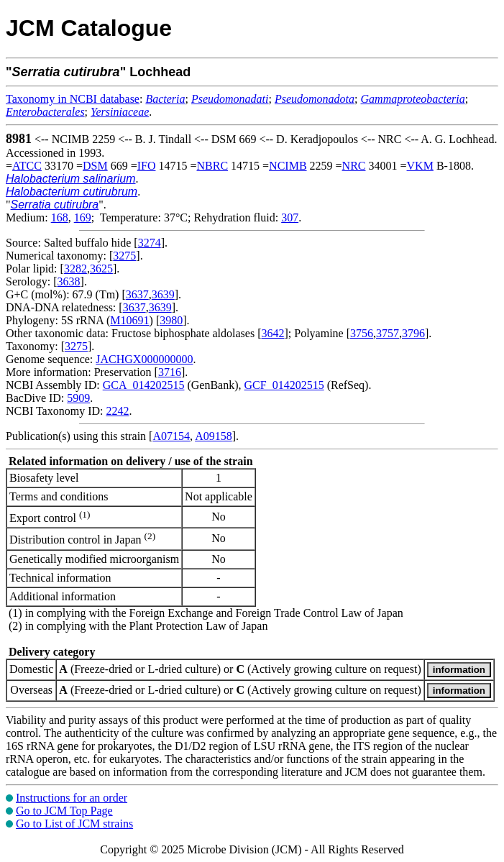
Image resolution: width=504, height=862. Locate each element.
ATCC (27, 166)
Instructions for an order (72, 798)
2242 (117, 411)
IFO (147, 166)
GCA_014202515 (144, 385)
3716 (170, 372)
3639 (163, 294)
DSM (95, 166)
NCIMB (288, 166)
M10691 (129, 320)
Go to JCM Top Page (64, 811)
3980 (171, 320)
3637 (137, 294)
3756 (362, 333)
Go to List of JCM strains (74, 824)
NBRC (213, 166)
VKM (420, 166)
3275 (124, 256)
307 (290, 217)
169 (83, 217)
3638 (69, 281)
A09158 (214, 436)
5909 (78, 398)
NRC (354, 166)
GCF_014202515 (284, 385)
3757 (388, 333)
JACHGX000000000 (144, 359)
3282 (75, 269)
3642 (272, 333)
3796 (413, 333)
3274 (150, 243)
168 (60, 217)
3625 (101, 269)
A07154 (171, 436)
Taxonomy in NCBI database (73, 99)
